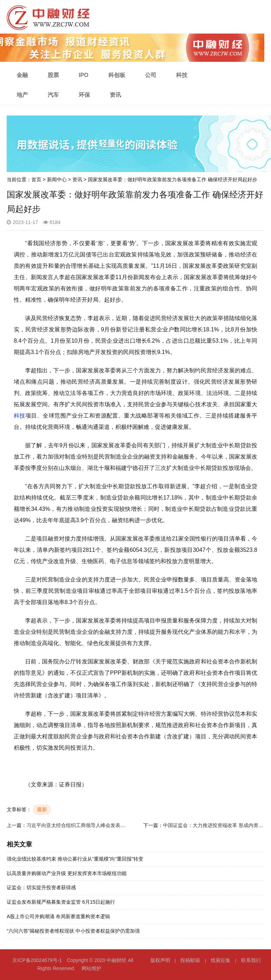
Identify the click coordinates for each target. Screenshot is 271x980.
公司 (151, 75)
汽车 (53, 95)
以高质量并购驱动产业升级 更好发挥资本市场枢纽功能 (67, 873)
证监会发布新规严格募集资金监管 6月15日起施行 (61, 902)
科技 (182, 75)
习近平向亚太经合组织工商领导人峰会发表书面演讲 (83, 825)
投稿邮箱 (190, 960)
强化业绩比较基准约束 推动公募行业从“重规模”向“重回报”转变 (75, 859)
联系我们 (251, 960)
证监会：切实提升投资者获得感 (41, 887)
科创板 (117, 75)
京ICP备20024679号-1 (37, 960)
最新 (42, 809)
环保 (84, 95)
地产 (22, 95)
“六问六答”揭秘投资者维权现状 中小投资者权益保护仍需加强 (73, 931)
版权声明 (160, 960)
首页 (36, 179)
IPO (84, 75)
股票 (53, 75)
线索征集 (221, 960)
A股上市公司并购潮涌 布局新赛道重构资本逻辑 (58, 916)
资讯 (115, 95)
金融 (22, 75)
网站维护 (91, 968)
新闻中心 (57, 179)
